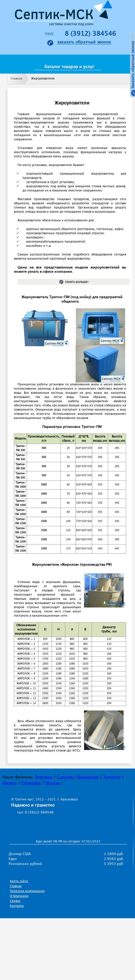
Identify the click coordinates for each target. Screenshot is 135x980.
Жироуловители (43, 79)
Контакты (17, 906)
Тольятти (112, 777)
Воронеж (44, 777)
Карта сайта (19, 881)
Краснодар (88, 777)
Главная (16, 79)
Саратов (65, 777)
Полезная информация (27, 891)
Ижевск (10, 783)
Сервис (15, 901)
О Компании (19, 896)
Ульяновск (31, 783)
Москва (53, 783)
